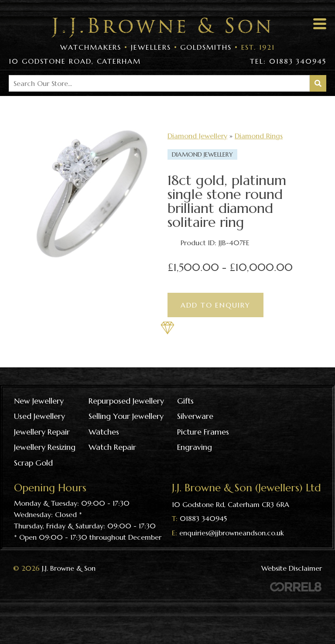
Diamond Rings (259, 136)
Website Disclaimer (292, 568)
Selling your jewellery (126, 416)
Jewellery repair (42, 432)
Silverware (195, 416)
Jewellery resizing (45, 447)
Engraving (195, 447)
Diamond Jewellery (197, 136)
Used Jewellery (39, 416)
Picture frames (203, 432)
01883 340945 (203, 518)
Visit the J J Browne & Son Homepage (161, 28)
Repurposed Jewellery (126, 401)
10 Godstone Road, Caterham (75, 61)
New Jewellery (39, 401)
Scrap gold (33, 463)
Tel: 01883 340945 (288, 61)
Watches (104, 432)
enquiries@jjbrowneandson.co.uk (232, 533)
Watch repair (112, 447)
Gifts (185, 401)
